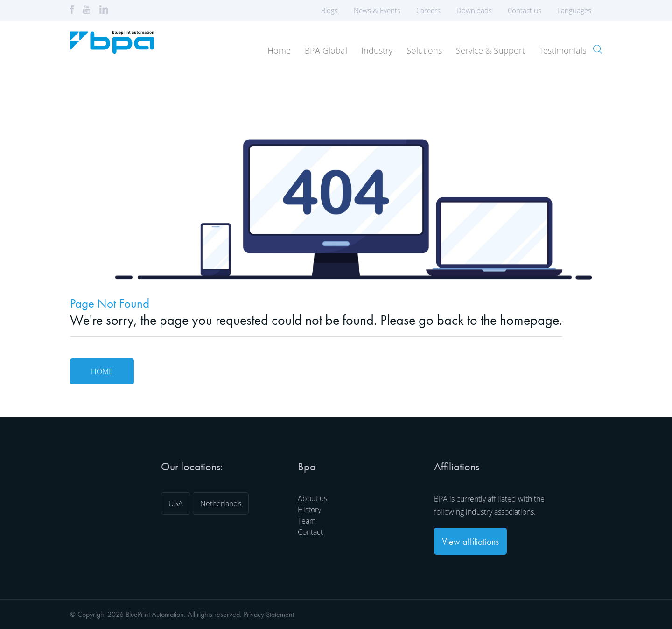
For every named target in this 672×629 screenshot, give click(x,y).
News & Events (377, 10)
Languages (577, 10)
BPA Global (326, 50)
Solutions (424, 50)
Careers (428, 10)
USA (176, 503)
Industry (377, 50)
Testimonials (563, 50)
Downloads (474, 10)
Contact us (525, 10)
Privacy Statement (269, 614)
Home (279, 50)
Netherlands (221, 503)
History (309, 510)
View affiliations (470, 541)
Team (307, 521)
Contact (310, 532)
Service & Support (490, 50)
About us (312, 498)
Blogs (329, 10)
